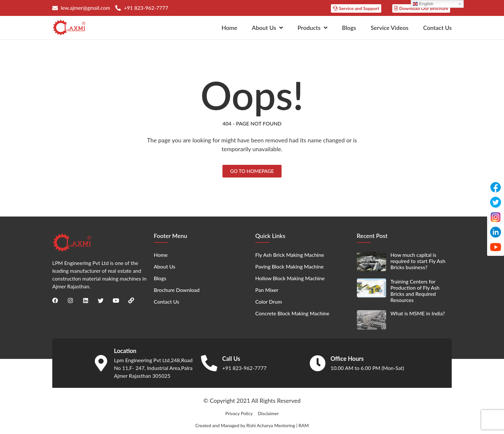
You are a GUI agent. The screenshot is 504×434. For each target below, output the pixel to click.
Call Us (231, 358)
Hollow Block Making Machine (290, 278)
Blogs (349, 27)
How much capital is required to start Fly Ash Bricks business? (418, 261)
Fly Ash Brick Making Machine (290, 254)
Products (312, 27)
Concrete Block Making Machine (292, 313)
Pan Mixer (267, 289)
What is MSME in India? (418, 313)
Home (229, 27)
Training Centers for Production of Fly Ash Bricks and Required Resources (415, 290)
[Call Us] (209, 363)
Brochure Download (177, 289)
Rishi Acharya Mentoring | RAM (277, 425)
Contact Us (437, 27)
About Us (268, 27)
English (423, 4)
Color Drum (269, 301)
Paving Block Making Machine (290, 266)
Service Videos (390, 27)
